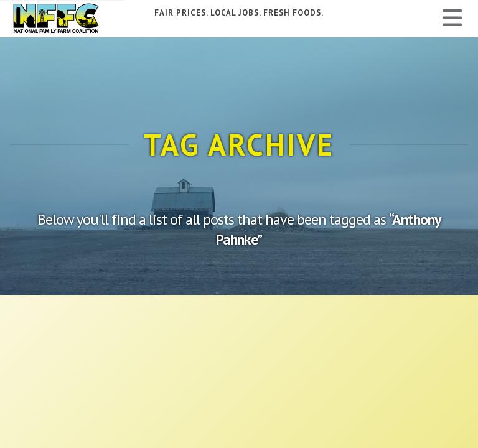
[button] (452, 18)
